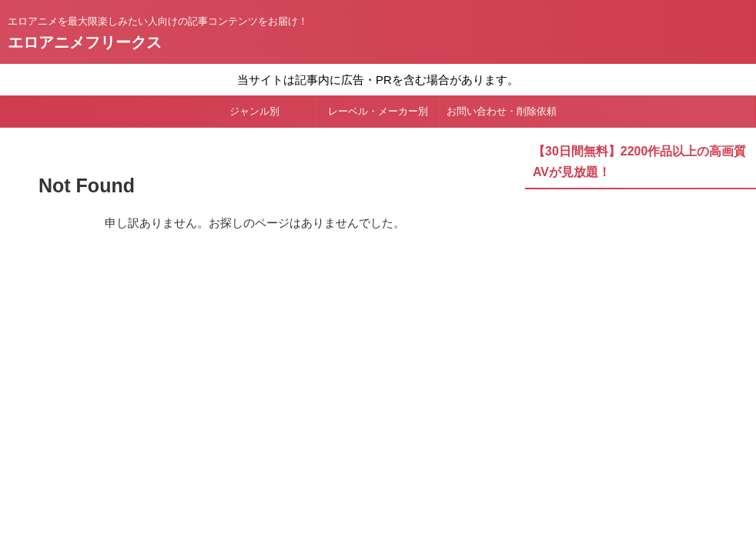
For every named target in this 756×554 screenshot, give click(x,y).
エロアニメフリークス (85, 42)
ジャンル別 (254, 111)
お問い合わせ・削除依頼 (502, 111)
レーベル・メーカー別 (378, 111)
